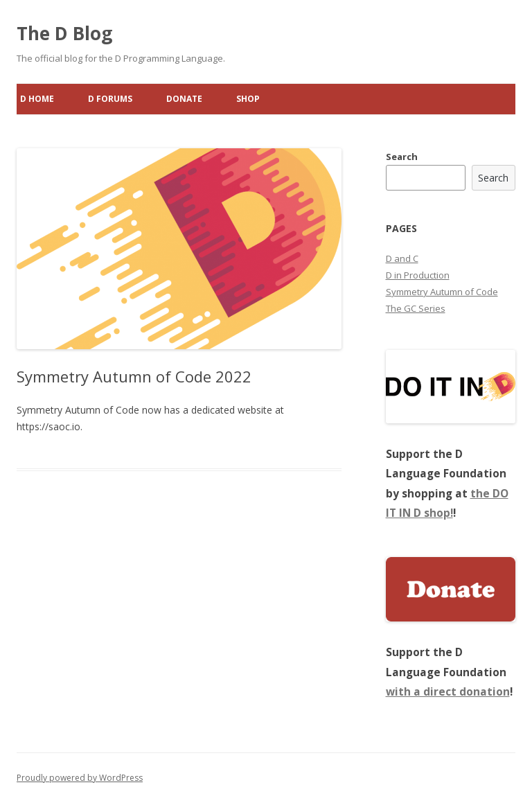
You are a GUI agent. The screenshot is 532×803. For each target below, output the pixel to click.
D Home (37, 99)
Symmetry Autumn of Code (442, 292)
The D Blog (64, 33)
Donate (184, 99)
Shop (248, 99)
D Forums (110, 99)
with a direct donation (448, 692)
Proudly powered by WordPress (80, 778)
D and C (402, 258)
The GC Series (416, 308)
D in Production (418, 275)
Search (402, 157)
